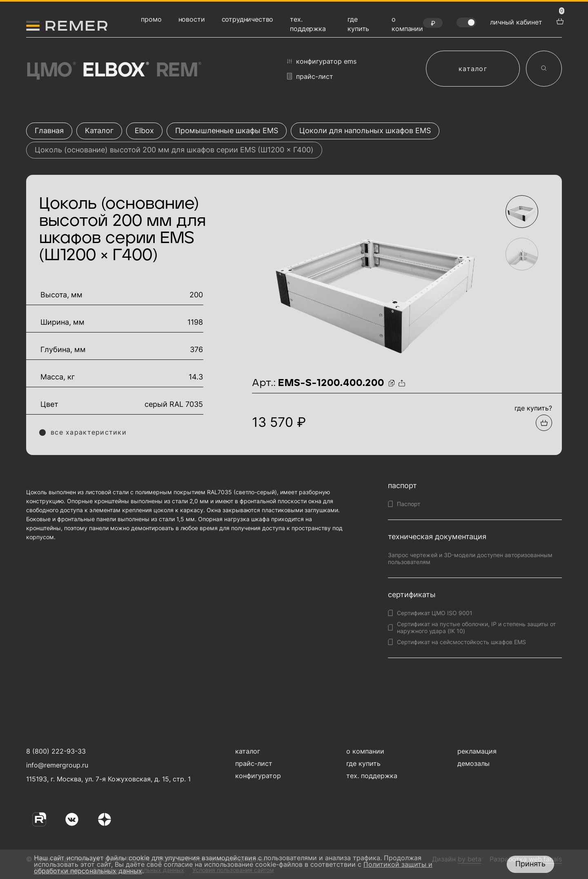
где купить (363, 763)
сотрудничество (248, 19)
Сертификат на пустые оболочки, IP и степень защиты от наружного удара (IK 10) (476, 627)
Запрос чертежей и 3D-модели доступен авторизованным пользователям (470, 558)
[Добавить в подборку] (544, 423)
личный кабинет (516, 22)
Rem (178, 71)
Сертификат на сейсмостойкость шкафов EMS (461, 642)
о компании (365, 751)
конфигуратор (258, 776)
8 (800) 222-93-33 (56, 751)
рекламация (477, 751)
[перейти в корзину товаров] (559, 20)
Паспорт (409, 504)
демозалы (473, 763)
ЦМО (50, 71)
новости (192, 19)
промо (151, 19)
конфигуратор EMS (322, 61)
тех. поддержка (372, 776)
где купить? (533, 408)
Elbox (115, 71)
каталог (473, 69)
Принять (530, 864)
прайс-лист (310, 76)
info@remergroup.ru (56, 765)
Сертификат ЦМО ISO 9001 (435, 613)
